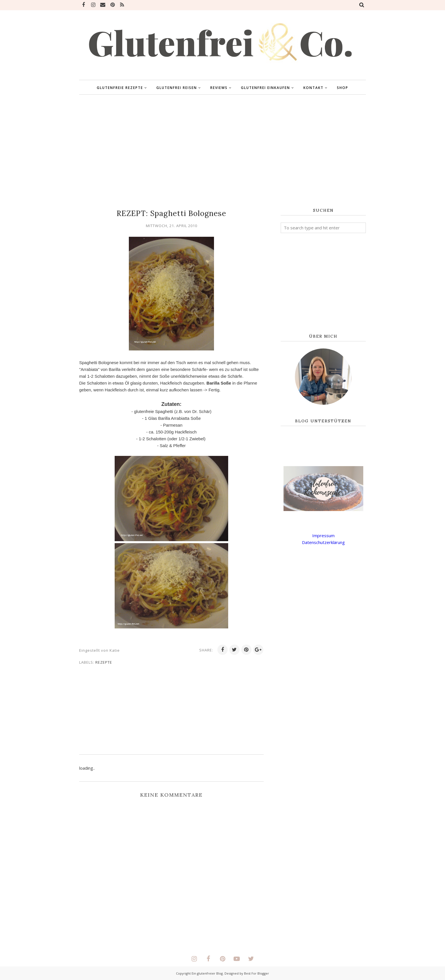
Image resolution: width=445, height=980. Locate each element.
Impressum (323, 535)
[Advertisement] (222, 151)
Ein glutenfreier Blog (207, 973)
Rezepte (104, 662)
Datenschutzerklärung (323, 542)
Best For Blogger (257, 973)
